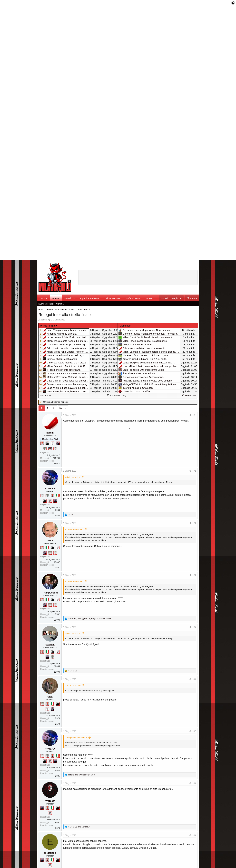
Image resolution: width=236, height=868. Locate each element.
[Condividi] (190, 415)
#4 (195, 575)
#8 (195, 783)
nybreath (50, 801)
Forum (56, 298)
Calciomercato (112, 298)
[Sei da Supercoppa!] (45, 449)
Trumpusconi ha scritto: (76, 738)
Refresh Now (189, 395)
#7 (195, 731)
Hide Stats (46, 395)
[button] (74, 298)
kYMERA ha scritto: (75, 529)
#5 (195, 627)
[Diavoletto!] (42, 443)
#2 (195, 471)
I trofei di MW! (132, 298)
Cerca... (60, 304)
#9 (195, 835)
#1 (195, 415)
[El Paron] (47, 443)
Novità (68, 298)
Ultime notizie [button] (48, 326)
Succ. (62, 408)
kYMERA (50, 488)
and (82, 775)
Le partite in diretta (89, 298)
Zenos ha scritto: (73, 685)
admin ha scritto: (73, 477)
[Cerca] (192, 298)
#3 (195, 523)
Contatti (149, 298)
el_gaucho (50, 853)
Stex (50, 697)
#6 (195, 679)
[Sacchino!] (50, 449)
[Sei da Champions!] (53, 443)
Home (44, 298)
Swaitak (50, 645)
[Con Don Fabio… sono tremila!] (58, 443)
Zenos (50, 540)
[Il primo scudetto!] (58, 496)
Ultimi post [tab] (125, 326)
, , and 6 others (89, 619)
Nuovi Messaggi (46, 304)
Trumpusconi (50, 593)
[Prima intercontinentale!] (55, 449)
